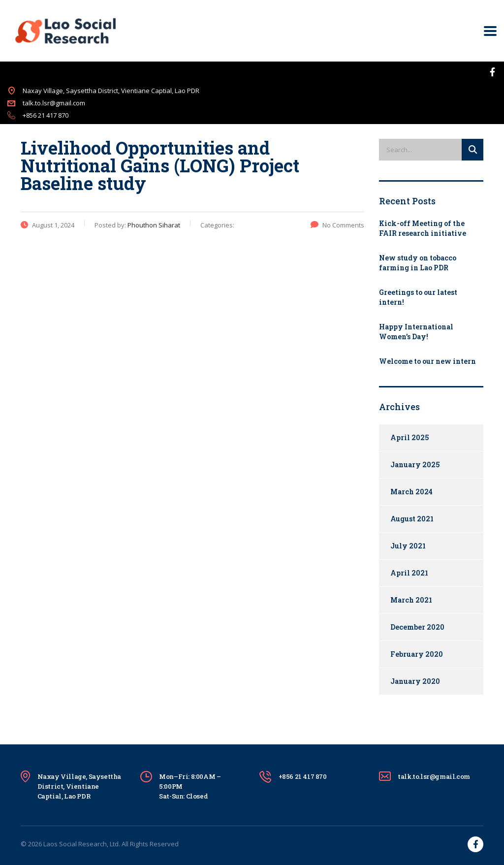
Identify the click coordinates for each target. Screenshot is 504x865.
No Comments (337, 225)
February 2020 (417, 654)
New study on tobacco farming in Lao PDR (418, 263)
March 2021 (411, 600)
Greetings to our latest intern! (418, 297)
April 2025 (409, 437)
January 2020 (415, 681)
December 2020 (417, 627)
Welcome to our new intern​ (427, 361)
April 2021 (409, 573)
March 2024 (411, 492)
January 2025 (415, 465)
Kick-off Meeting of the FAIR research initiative (423, 228)
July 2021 (408, 546)
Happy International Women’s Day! (416, 332)
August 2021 (412, 519)
